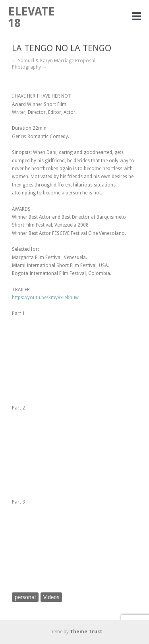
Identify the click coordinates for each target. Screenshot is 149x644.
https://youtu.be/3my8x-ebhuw (45, 298)
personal (25, 597)
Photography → (29, 67)
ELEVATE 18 (31, 17)
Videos (51, 597)
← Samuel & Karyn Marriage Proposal (54, 61)
